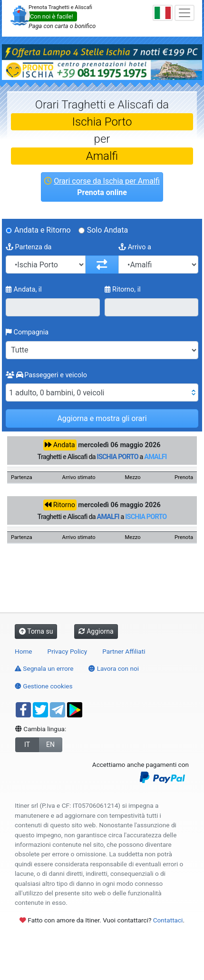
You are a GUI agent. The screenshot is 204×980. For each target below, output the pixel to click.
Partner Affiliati (124, 651)
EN (50, 745)
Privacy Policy (68, 651)
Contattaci (168, 920)
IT (27, 745)
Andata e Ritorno (43, 230)
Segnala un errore (44, 668)
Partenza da (29, 247)
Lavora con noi (114, 668)
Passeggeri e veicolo (46, 375)
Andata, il (24, 289)
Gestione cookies (44, 686)
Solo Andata (108, 230)
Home (24, 651)
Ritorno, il (123, 289)
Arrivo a (135, 247)
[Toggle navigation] (185, 13)
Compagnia (27, 332)
